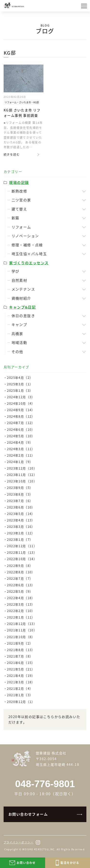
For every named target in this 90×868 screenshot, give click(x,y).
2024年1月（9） (20, 462)
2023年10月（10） (22, 481)
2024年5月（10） (21, 436)
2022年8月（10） (21, 572)
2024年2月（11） (21, 455)
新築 (15, 218)
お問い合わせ (22, 863)
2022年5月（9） (20, 591)
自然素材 (19, 280)
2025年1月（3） (20, 390)
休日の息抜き (23, 316)
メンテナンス (23, 289)
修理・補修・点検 (27, 245)
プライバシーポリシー (18, 842)
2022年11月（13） (22, 552)
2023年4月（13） (21, 520)
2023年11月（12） (22, 475)
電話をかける (68, 863)
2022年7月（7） (20, 578)
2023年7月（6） (20, 501)
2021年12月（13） (22, 624)
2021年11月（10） (22, 630)
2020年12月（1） (21, 702)
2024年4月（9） (20, 442)
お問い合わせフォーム (28, 814)
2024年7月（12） (21, 423)
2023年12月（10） (22, 468)
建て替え (19, 209)
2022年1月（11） (21, 617)
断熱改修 (19, 191)
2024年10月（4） (21, 403)
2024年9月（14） (21, 410)
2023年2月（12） (21, 533)
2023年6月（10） (21, 507)
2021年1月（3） (20, 695)
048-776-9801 (45, 784)
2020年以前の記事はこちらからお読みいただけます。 (44, 719)
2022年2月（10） (21, 611)
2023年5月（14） (21, 514)
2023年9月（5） (20, 488)
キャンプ (19, 325)
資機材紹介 (21, 298)
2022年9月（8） (20, 566)
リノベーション (25, 236)
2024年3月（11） (21, 449)
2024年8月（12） (21, 416)
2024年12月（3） (21, 397)
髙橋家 (17, 334)
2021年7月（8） (20, 656)
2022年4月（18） (21, 598)
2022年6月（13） (21, 585)
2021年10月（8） (21, 637)
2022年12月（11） (22, 546)
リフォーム (21, 227)
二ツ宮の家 (21, 200)
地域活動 (19, 343)
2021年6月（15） (21, 663)
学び (15, 271)
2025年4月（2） (20, 378)
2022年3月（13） (21, 604)
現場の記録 (19, 182)
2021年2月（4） (20, 688)
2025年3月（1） (20, 384)
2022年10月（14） (22, 559)
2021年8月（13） (21, 650)
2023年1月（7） (20, 539)
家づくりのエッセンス (29, 263)
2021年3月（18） (21, 682)
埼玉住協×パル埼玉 (29, 254)
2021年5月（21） (21, 669)
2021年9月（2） (20, 643)
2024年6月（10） (21, 429)
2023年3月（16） (21, 527)
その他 (17, 352)
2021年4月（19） (21, 676)
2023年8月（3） (20, 494)
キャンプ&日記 (22, 307)
